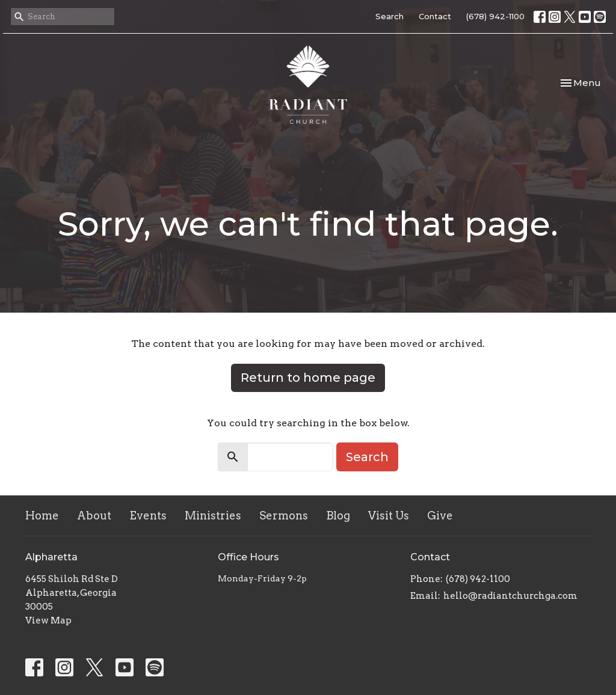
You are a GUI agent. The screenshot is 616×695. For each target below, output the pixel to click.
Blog (338, 516)
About (94, 516)
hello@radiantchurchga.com (510, 596)
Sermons (284, 516)
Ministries (213, 516)
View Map (48, 620)
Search (390, 16)
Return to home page (308, 378)
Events (148, 516)
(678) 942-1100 (495, 16)
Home (42, 516)
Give (440, 516)
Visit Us (389, 516)
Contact (435, 16)
